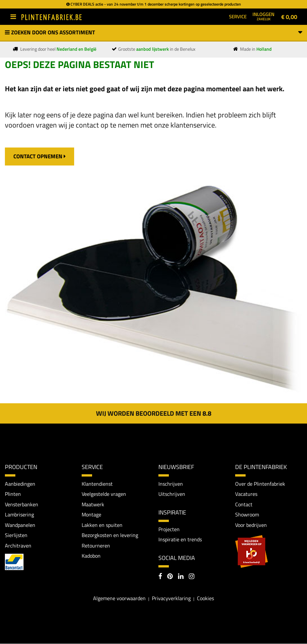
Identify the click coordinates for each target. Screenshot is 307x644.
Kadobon (91, 556)
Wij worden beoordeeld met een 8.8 (154, 413)
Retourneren (96, 546)
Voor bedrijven (251, 525)
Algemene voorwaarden (119, 599)
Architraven (18, 546)
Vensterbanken (22, 504)
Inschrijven (171, 484)
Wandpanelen (20, 525)
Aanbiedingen (20, 484)
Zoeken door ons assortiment (153, 32)
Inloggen (263, 16)
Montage (91, 514)
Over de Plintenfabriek (260, 484)
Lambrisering (19, 514)
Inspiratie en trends (180, 540)
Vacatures (246, 494)
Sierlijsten (16, 535)
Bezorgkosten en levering (110, 535)
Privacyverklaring (171, 599)
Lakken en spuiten (102, 525)
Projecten (169, 529)
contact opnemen (40, 156)
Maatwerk (93, 504)
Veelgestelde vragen (104, 494)
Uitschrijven (172, 494)
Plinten (13, 494)
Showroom (247, 514)
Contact (244, 504)
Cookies (205, 599)
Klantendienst (97, 484)
